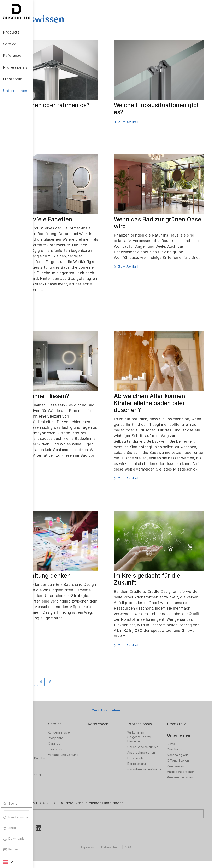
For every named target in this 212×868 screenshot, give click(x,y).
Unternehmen (186, 736)
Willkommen (149, 733)
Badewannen (51, 753)
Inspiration (82, 750)
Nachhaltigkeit (184, 756)
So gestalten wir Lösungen (153, 740)
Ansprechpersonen (154, 756)
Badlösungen (51, 748)
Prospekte (82, 739)
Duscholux (181, 750)
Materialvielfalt (52, 793)
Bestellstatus (150, 768)
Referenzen (118, 724)
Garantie (81, 744)
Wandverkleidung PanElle (54, 760)
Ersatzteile (183, 724)
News (178, 744)
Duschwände (51, 733)
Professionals (153, 724)
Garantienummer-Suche (153, 774)
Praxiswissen (183, 767)
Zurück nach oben (122, 711)
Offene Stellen (185, 761)
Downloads (149, 762)
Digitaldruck (50, 773)
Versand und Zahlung (84, 757)
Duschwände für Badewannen (53, 740)
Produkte (50, 724)
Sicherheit (49, 788)
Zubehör (48, 768)
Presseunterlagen (187, 778)
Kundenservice (85, 733)
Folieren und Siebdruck (50, 780)
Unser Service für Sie (153, 749)
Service (81, 724)
